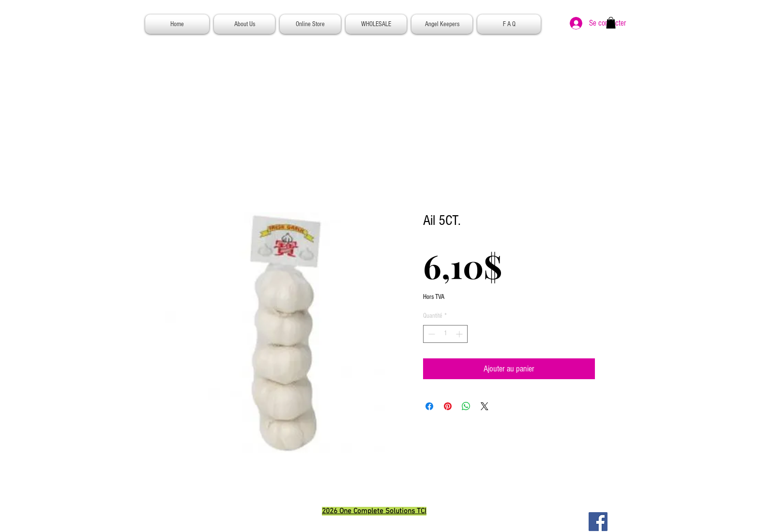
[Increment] (460, 334)
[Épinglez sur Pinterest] (448, 406)
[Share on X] (485, 406)
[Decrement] (431, 334)
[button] (611, 23)
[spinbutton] (445, 334)
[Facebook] (598, 522)
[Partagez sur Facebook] (429, 406)
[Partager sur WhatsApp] (466, 406)
